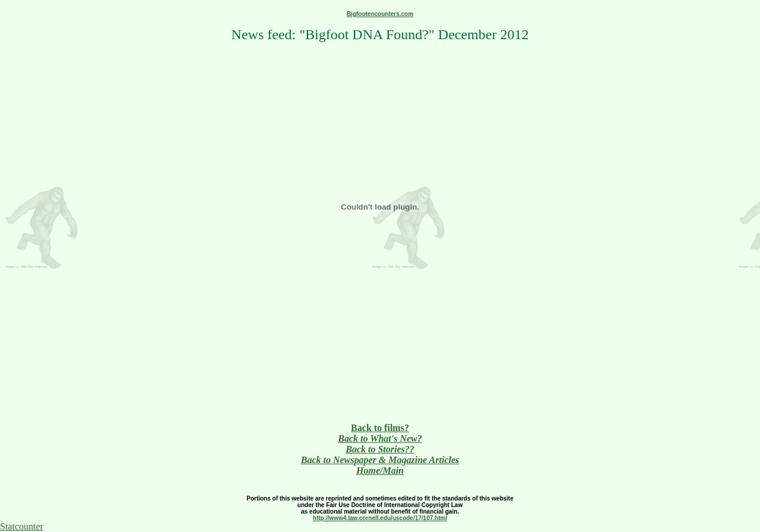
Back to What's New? (380, 438)
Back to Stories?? (380, 449)
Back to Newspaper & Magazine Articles (380, 460)
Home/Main (380, 471)
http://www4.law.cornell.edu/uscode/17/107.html (380, 518)
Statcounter (22, 526)
